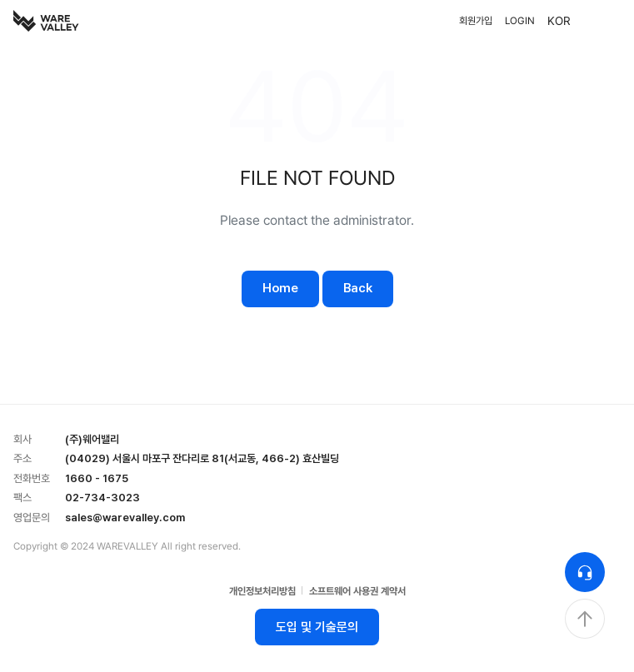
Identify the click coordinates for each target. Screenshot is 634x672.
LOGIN (520, 21)
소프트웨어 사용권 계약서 (357, 591)
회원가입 (476, 21)
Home (280, 288)
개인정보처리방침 (262, 591)
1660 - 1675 (97, 478)
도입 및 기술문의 (317, 627)
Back (358, 288)
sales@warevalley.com (125, 518)
